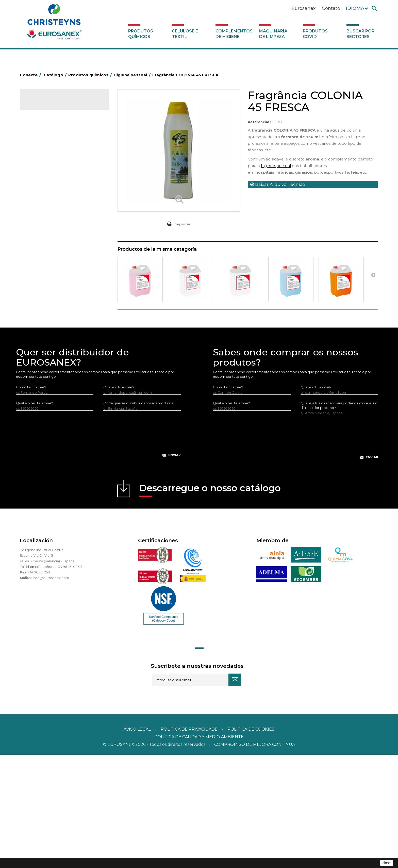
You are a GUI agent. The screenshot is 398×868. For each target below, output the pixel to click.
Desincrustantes (43, 162)
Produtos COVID (315, 34)
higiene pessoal (276, 166)
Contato (331, 8)
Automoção (39, 138)
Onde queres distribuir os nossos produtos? (139, 516)
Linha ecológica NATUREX (51, 295)
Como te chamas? (31, 500)
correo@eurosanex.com (49, 691)
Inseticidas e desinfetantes (51, 185)
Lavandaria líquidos (45, 201)
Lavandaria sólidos (45, 209)
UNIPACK (37, 342)
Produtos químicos (141, 34)
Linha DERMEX (42, 287)
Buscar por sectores (360, 34)
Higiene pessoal (43, 177)
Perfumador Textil (44, 225)
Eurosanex (304, 8)
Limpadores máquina (47, 279)
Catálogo (44, 104)
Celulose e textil (185, 34)
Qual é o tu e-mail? (119, 500)
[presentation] (98, 551)
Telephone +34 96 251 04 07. (60, 680)
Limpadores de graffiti (48, 264)
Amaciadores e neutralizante (53, 217)
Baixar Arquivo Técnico (278, 184)
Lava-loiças (39, 232)
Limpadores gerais (45, 272)
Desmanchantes (43, 193)
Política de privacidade (189, 843)
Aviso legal (137, 843)
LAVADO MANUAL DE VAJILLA (54, 240)
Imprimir (183, 224)
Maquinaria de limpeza (273, 34)
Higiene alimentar (44, 170)
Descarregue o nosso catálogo (210, 603)
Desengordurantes (45, 154)
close (387, 863)
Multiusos (37, 311)
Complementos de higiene (234, 34)
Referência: (258, 122)
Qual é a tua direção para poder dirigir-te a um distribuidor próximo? (339, 519)
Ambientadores (43, 130)
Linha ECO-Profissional (48, 303)
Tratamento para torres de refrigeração (62, 334)
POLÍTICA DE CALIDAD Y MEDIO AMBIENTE (199, 850)
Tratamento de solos (46, 327)
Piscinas (36, 319)
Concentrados (41, 146)
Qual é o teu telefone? (35, 516)
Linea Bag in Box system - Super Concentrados (55, 252)
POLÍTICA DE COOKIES (251, 843)
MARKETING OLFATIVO (48, 122)
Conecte (31, 75)
